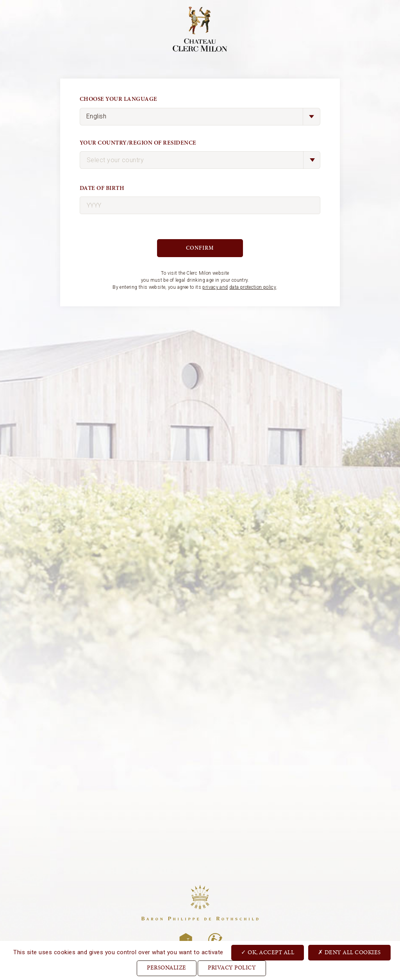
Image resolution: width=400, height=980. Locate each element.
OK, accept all (268, 952)
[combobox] (200, 160)
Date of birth (102, 188)
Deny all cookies (349, 952)
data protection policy (253, 287)
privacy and (215, 287)
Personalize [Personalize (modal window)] (167, 968)
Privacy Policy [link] (232, 968)
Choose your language (119, 99)
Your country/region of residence (138, 143)
